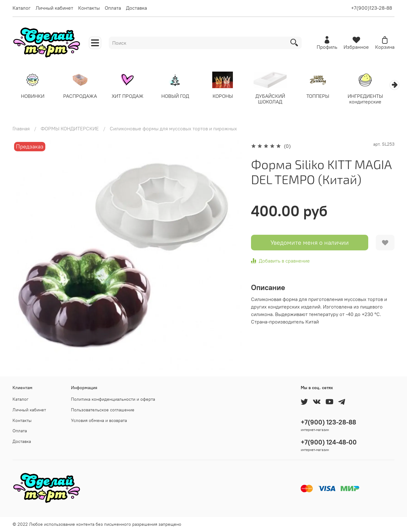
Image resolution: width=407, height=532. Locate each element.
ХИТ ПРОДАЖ (130, 97)
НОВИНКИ (33, 97)
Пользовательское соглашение (103, 410)
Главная (21, 129)
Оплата (113, 8)
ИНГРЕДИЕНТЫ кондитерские (374, 99)
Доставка (136, 8)
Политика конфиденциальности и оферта (113, 399)
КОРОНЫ (228, 97)
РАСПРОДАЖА (82, 97)
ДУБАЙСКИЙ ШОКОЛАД (276, 99)
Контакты (89, 8)
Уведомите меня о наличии (310, 243)
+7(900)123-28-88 (372, 8)
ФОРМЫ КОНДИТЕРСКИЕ (70, 129)
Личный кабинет (54, 8)
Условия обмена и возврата (99, 420)
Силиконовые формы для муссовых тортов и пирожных (173, 129)
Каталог (22, 8)
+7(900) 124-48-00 (329, 442)
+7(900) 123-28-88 (328, 422)
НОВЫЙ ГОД (179, 97)
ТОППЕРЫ (325, 97)
